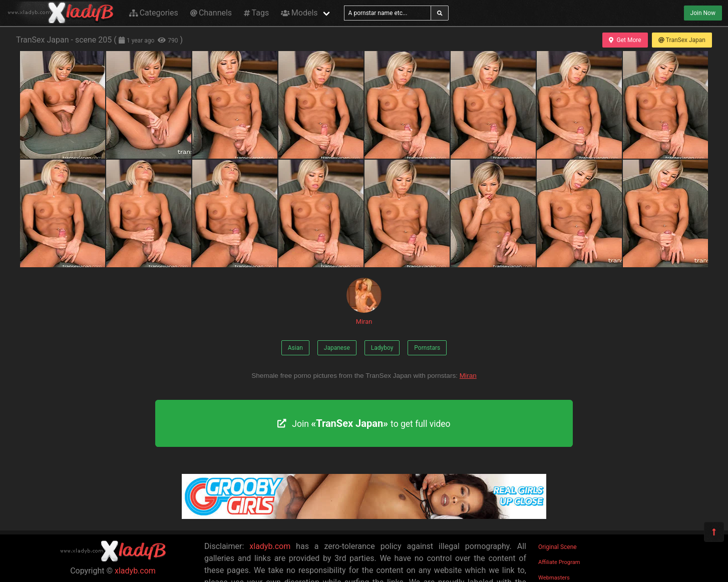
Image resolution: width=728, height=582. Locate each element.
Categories (154, 13)
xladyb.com (135, 571)
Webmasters (554, 578)
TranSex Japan (682, 40)
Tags (256, 13)
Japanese (337, 348)
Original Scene (558, 547)
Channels (211, 13)
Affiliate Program (559, 562)
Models (299, 13)
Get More (625, 40)
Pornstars (427, 348)
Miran (364, 302)
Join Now (703, 13)
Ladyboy (382, 348)
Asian (295, 348)
